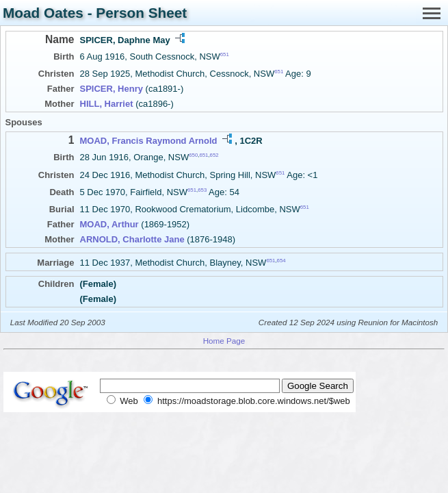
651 (225, 54)
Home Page (224, 341)
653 (202, 190)
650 (193, 155)
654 (281, 261)
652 (214, 155)
